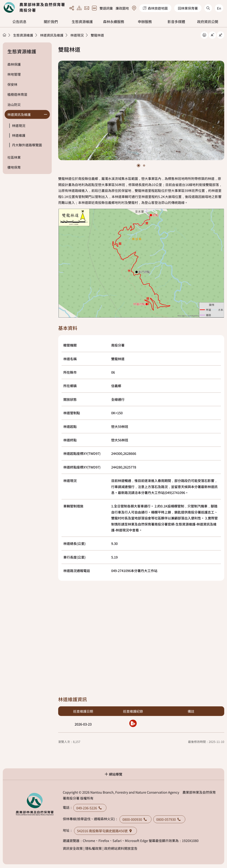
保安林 (12, 84)
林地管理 (14, 74)
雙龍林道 (97, 35)
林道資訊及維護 (52, 35)
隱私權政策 (93, 848)
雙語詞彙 (106, 8)
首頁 (4, 35)
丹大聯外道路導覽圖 (27, 145)
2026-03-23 (83, 724)
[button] (139, 166)
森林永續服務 (114, 22)
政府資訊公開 (208, 22)
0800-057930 (169, 819)
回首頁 (34, 7)
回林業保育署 (188, 8)
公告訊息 (19, 22)
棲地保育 (14, 167)
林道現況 (77, 35)
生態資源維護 (82, 22)
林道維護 (19, 135)
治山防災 (14, 104)
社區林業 (14, 157)
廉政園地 (122, 8)
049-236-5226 (90, 808)
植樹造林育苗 (17, 94)
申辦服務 (145, 22)
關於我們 (51, 22)
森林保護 (14, 64)
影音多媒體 (176, 22)
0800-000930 (135, 819)
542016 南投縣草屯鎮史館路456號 (105, 831)
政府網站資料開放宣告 (121, 848)
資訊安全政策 (73, 848)
